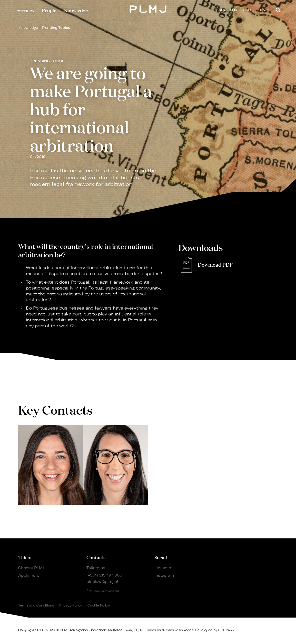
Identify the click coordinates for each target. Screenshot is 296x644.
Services (25, 10)
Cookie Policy (99, 605)
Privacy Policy (71, 605)
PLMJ (148, 9)
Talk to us (96, 568)
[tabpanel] (51, 465)
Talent (25, 557)
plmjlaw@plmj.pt (102, 582)
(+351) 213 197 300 (104, 575)
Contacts (96, 557)
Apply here (29, 575)
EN (265, 10)
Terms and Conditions (36, 605)
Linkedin (163, 568)
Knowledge (28, 27)
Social (161, 557)
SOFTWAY (226, 630)
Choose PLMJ (31, 568)
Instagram (164, 575)
